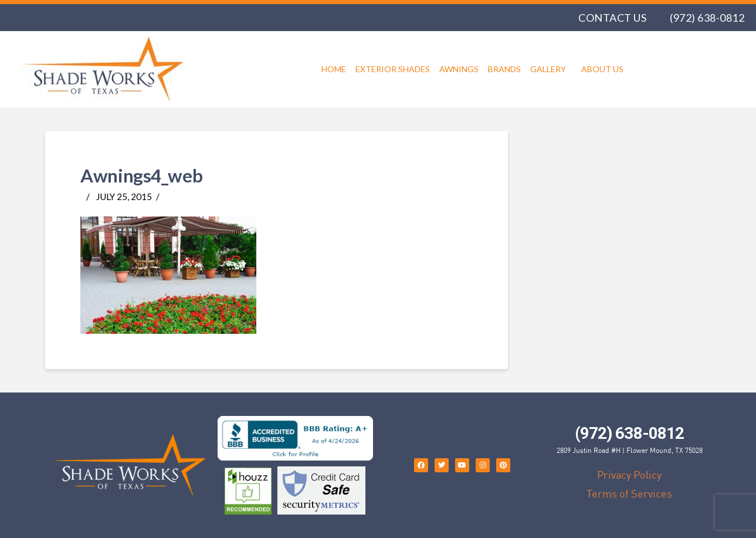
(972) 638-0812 (707, 18)
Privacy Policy (629, 475)
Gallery (551, 69)
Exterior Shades (393, 69)
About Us (602, 69)
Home (334, 69)
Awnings (459, 69)
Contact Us (612, 18)
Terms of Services (629, 493)
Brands (504, 69)
